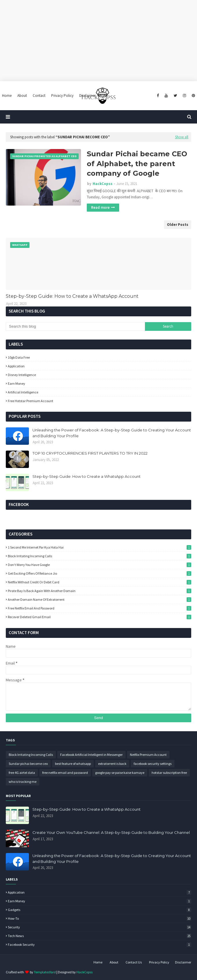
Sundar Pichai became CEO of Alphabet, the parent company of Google (137, 164)
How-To (100, 918)
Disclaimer (183, 962)
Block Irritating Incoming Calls (100, 556)
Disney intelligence (22, 375)
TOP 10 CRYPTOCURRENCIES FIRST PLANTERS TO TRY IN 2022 (90, 453)
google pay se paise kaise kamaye (120, 773)
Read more (100, 207)
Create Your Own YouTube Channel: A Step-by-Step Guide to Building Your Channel (111, 832)
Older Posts (178, 225)
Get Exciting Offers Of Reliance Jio (100, 573)
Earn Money (16, 383)
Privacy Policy (159, 962)
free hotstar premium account (31, 401)
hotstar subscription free (169, 773)
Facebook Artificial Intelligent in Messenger (91, 755)
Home (98, 962)
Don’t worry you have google (100, 565)
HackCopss (103, 184)
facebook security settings (153, 764)
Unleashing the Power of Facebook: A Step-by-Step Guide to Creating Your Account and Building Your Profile (112, 433)
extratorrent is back (112, 764)
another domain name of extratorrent (100, 599)
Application (16, 366)
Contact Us (134, 962)
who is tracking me (23, 782)
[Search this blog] (75, 326)
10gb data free (19, 357)
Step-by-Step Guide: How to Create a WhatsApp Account (72, 296)
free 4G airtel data (22, 773)
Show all (182, 137)
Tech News (100, 936)
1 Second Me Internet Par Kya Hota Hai (100, 547)
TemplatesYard (45, 972)
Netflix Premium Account (148, 755)
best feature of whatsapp (73, 764)
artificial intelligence (23, 392)
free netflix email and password (100, 608)
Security (100, 927)
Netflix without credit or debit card (100, 582)
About (114, 962)
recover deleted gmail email (100, 617)
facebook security (100, 944)
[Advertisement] (99, 41)
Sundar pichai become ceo (28, 764)
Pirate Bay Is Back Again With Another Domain (100, 591)
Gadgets (100, 910)
